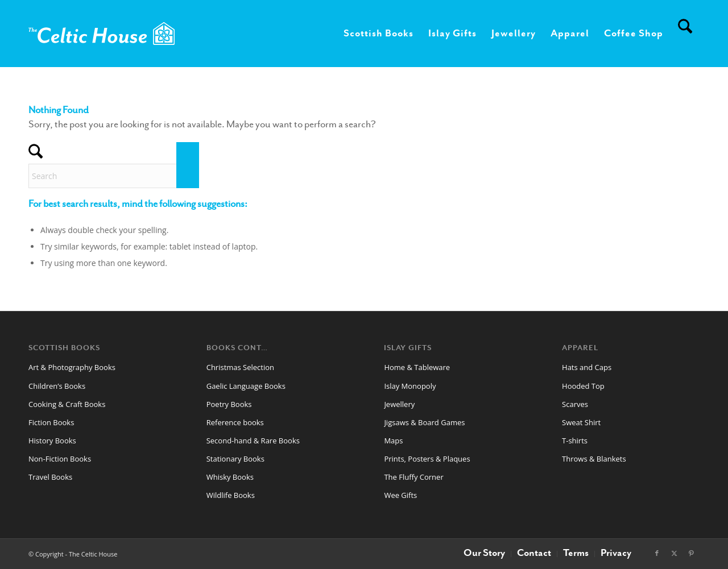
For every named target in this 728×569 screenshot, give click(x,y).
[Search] (685, 34)
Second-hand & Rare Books (253, 441)
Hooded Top (583, 386)
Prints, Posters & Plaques (427, 459)
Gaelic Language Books (246, 386)
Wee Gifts (400, 495)
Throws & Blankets (594, 459)
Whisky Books (230, 477)
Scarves (575, 404)
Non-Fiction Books (60, 459)
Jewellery (399, 404)
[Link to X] (674, 553)
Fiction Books (51, 422)
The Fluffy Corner (413, 477)
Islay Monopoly (410, 386)
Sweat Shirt (581, 422)
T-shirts (575, 441)
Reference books (235, 422)
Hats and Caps (587, 367)
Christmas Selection (240, 367)
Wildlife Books (231, 495)
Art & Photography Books (72, 367)
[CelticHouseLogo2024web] (102, 34)
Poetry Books (229, 404)
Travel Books (50, 477)
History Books (52, 441)
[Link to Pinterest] (691, 553)
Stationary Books (235, 459)
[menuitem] (379, 34)
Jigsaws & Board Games (424, 422)
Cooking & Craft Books (67, 404)
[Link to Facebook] (657, 553)
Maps (393, 441)
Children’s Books (57, 386)
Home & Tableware (417, 367)
